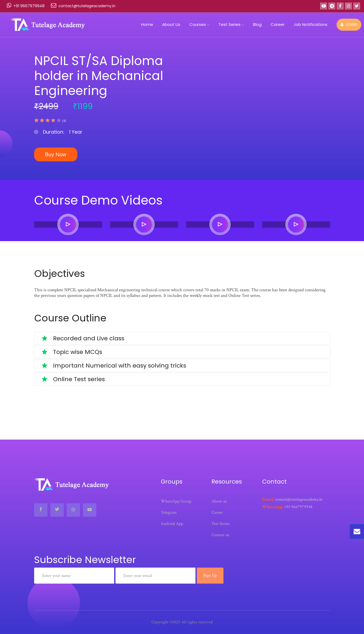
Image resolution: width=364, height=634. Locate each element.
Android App (172, 524)
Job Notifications (311, 24)
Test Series (231, 24)
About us (219, 501)
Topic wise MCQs (72, 352)
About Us (171, 24)
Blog (257, 24)
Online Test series (73, 379)
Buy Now (56, 154)
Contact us (220, 535)
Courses (199, 24)
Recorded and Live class (83, 338)
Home (147, 24)
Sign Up (210, 575)
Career (278, 24)
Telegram (169, 513)
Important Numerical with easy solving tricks (114, 366)
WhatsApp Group (176, 501)
